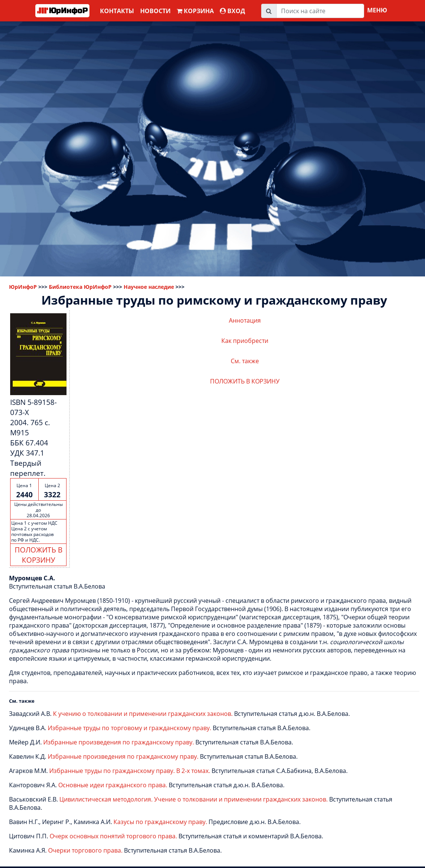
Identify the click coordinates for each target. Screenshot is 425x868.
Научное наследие (149, 287)
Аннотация (245, 320)
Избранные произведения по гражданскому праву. (119, 742)
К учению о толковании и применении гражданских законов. (143, 714)
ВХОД (232, 11)
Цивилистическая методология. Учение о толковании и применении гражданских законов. (194, 799)
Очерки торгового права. (85, 850)
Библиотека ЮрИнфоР (80, 287)
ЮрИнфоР (23, 287)
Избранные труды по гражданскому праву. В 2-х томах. (130, 771)
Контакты (117, 11)
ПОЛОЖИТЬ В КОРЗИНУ (39, 555)
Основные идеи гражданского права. (113, 785)
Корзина (195, 11)
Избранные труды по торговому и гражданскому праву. (129, 728)
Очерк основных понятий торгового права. (113, 836)
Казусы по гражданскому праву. (160, 822)
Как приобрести (245, 341)
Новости (155, 11)
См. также (245, 361)
